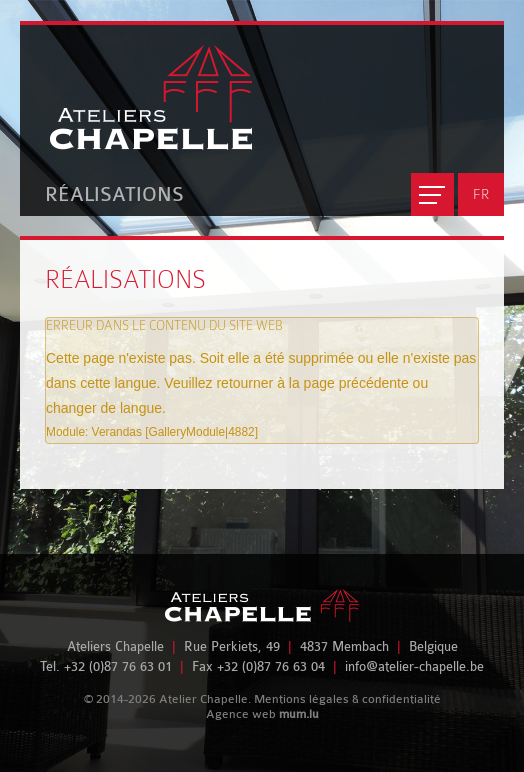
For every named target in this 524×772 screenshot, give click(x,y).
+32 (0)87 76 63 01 (118, 666)
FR (481, 194)
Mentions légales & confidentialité (347, 699)
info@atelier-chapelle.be (414, 666)
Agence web (241, 714)
